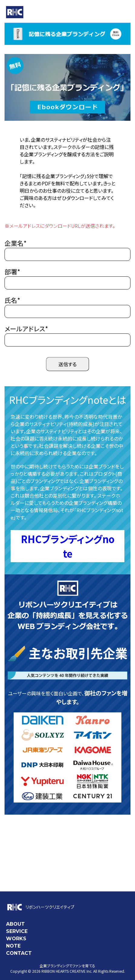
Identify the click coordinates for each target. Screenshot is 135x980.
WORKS (16, 939)
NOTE (13, 946)
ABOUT (15, 924)
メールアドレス (26, 329)
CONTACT (19, 953)
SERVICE (17, 931)
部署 (12, 272)
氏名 (12, 300)
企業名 (16, 243)
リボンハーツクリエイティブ (40, 907)
